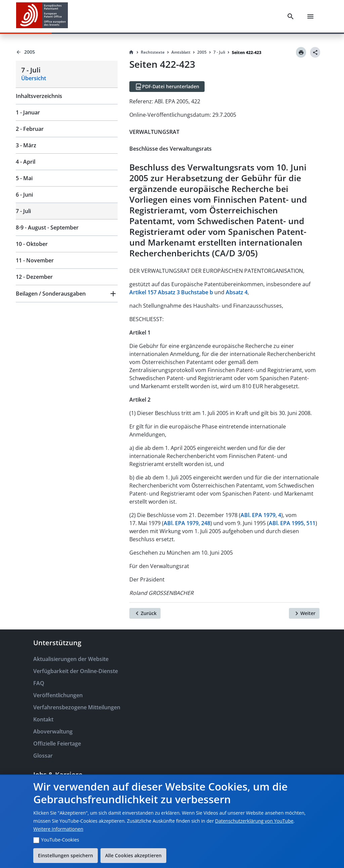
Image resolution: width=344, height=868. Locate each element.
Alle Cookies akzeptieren (133, 855)
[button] (67, 294)
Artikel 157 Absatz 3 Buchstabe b (171, 292)
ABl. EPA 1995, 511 (292, 523)
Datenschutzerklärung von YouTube (254, 821)
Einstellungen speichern (66, 855)
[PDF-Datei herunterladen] (167, 87)
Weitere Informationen (58, 829)
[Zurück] (145, 613)
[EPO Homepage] (42, 16)
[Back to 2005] (67, 52)
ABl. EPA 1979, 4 (261, 515)
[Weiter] (304, 613)
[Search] (291, 16)
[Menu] (310, 16)
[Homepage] (131, 52)
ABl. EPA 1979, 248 (187, 523)
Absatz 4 (237, 292)
